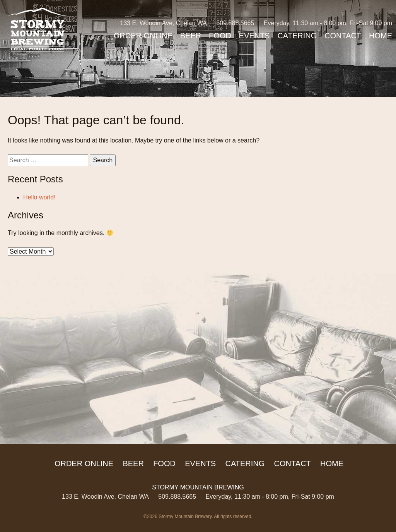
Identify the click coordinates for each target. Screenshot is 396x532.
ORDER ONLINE (143, 36)
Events (254, 36)
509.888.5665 (235, 23)
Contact (343, 36)
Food (220, 36)
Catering (297, 36)
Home (381, 36)
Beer (191, 36)
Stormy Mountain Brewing (38, 30)
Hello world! (39, 197)
